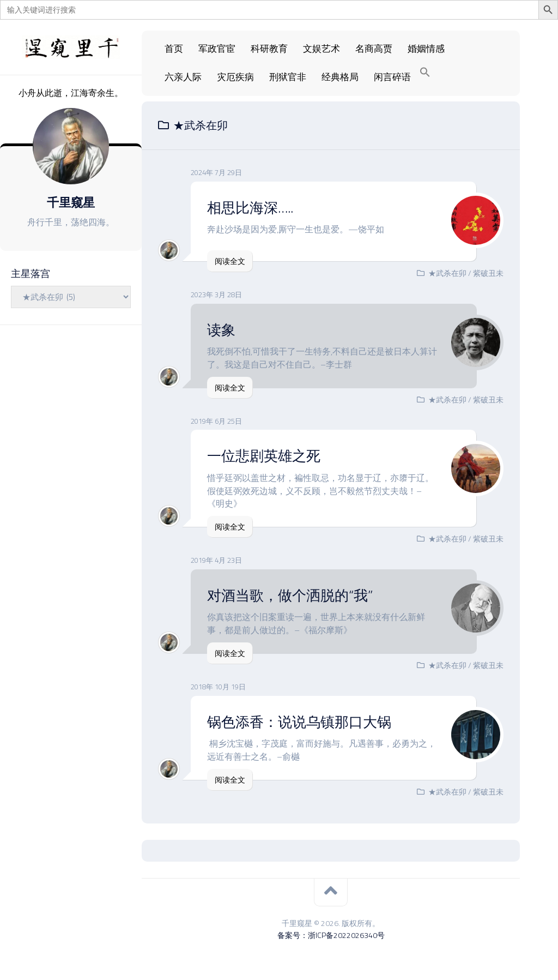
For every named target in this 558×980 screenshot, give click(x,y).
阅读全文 (230, 261)
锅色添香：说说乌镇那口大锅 (299, 722)
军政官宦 (217, 49)
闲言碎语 (392, 77)
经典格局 (340, 77)
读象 (221, 330)
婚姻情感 (426, 49)
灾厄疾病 (235, 77)
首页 (174, 49)
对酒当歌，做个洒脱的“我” (290, 595)
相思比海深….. (250, 208)
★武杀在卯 (447, 273)
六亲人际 (183, 77)
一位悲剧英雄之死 (264, 456)
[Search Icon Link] (425, 73)
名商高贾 (374, 49)
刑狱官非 (288, 77)
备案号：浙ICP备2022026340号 (331, 935)
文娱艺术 (322, 49)
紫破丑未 (488, 273)
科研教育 (269, 49)
